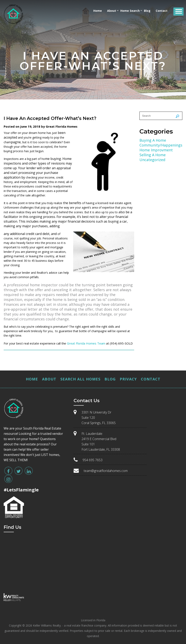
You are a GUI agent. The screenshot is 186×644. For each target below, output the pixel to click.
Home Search (130, 11)
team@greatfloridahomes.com (106, 471)
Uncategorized (152, 160)
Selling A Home (153, 155)
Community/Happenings (161, 145)
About (112, 11)
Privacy (128, 379)
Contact (162, 11)
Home (98, 11)
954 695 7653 (92, 460)
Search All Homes (80, 379)
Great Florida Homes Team (86, 343)
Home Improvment (156, 150)
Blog (147, 11)
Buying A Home (153, 140)
